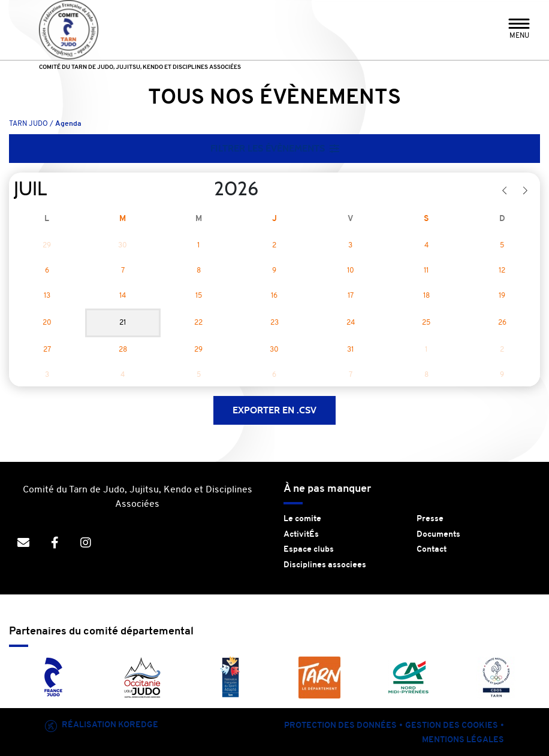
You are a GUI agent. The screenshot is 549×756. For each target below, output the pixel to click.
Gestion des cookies (452, 726)
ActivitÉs (301, 535)
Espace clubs (309, 550)
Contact (432, 550)
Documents (438, 535)
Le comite (302, 519)
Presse (430, 519)
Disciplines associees (325, 565)
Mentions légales (463, 740)
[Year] (204, 189)
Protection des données (340, 726)
